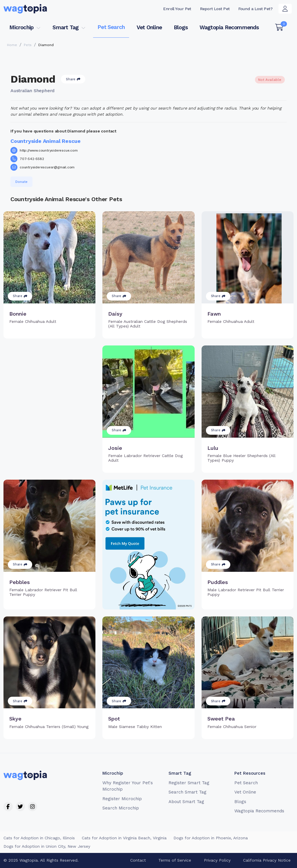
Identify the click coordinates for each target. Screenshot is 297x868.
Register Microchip (122, 799)
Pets (28, 45)
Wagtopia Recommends (229, 27)
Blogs (181, 27)
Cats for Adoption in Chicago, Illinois (39, 838)
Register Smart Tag (189, 783)
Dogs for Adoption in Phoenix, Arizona (211, 838)
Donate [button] (21, 182)
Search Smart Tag (188, 792)
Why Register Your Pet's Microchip (128, 786)
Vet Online (149, 27)
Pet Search (111, 27)
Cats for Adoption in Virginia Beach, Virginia (124, 838)
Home (12, 45)
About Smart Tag (186, 802)
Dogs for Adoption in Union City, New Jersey (47, 846)
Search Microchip (121, 808)
